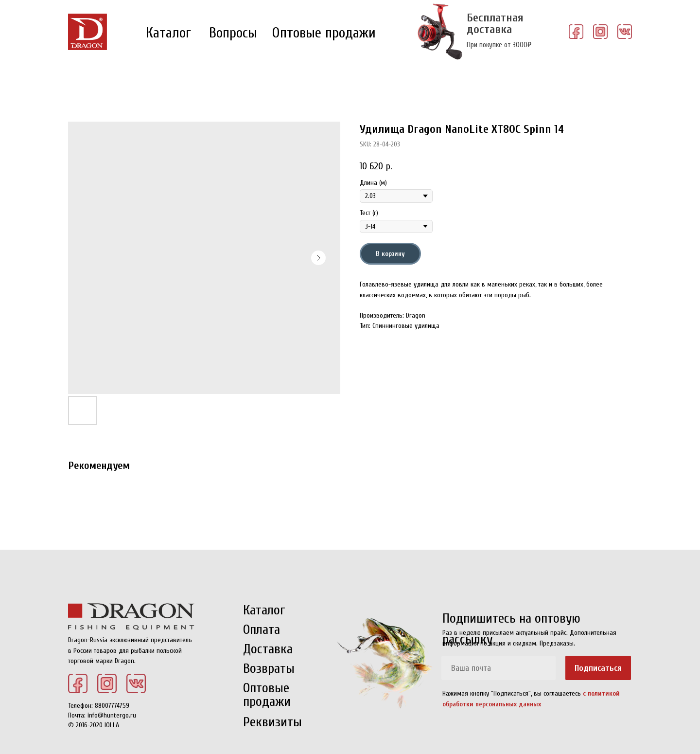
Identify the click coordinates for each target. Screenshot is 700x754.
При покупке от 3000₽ (499, 45)
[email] (499, 668)
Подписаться (598, 668)
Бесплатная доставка (495, 24)
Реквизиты (272, 722)
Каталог (168, 33)
